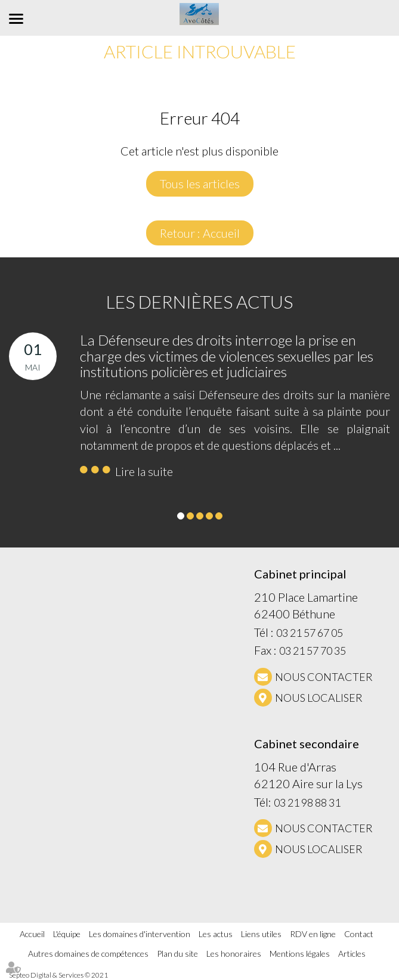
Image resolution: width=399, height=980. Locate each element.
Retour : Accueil (200, 233)
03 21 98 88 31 (307, 802)
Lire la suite (144, 471)
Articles (352, 953)
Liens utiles (261, 934)
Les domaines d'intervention (140, 934)
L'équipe (67, 934)
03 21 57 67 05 (310, 633)
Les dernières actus (199, 301)
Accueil (32, 934)
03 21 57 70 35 (313, 651)
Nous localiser (319, 698)
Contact (359, 934)
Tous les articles (200, 183)
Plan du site (177, 953)
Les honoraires (234, 953)
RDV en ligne (313, 934)
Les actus (216, 934)
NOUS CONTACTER (324, 677)
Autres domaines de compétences (88, 953)
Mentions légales (300, 953)
